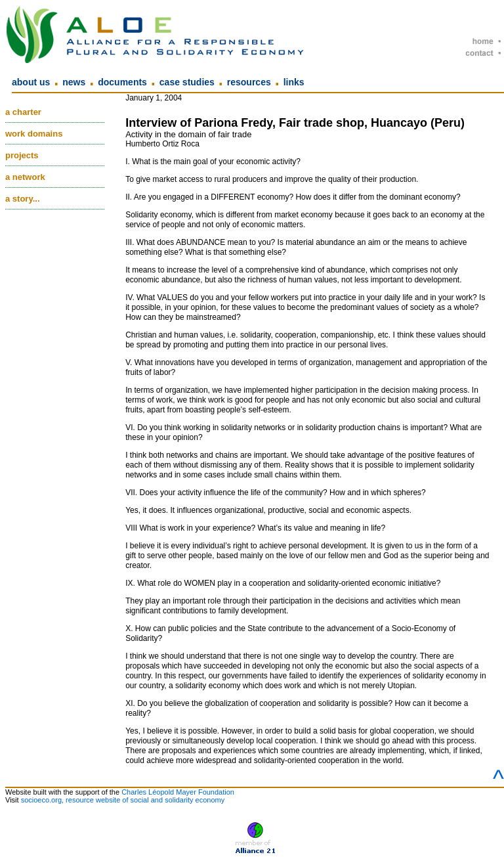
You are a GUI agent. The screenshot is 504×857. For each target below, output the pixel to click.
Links (294, 82)
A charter (23, 112)
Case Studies (187, 82)
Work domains (34, 134)
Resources (249, 82)
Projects (22, 155)
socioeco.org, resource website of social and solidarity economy (123, 800)
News (74, 82)
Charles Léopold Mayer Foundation (178, 792)
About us (31, 82)
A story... (23, 199)
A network (25, 177)
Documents (122, 82)
